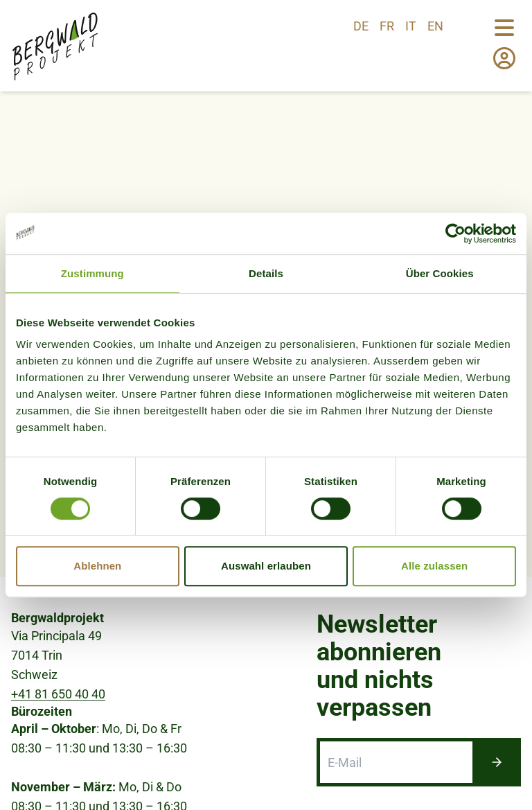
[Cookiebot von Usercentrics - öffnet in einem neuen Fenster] (455, 234)
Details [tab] (266, 273)
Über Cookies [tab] (440, 273)
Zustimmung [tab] (92, 273)
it (411, 26)
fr (387, 26)
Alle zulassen (434, 566)
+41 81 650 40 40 (58, 727)
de (361, 26)
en (435, 26)
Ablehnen (97, 566)
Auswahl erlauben (266, 566)
